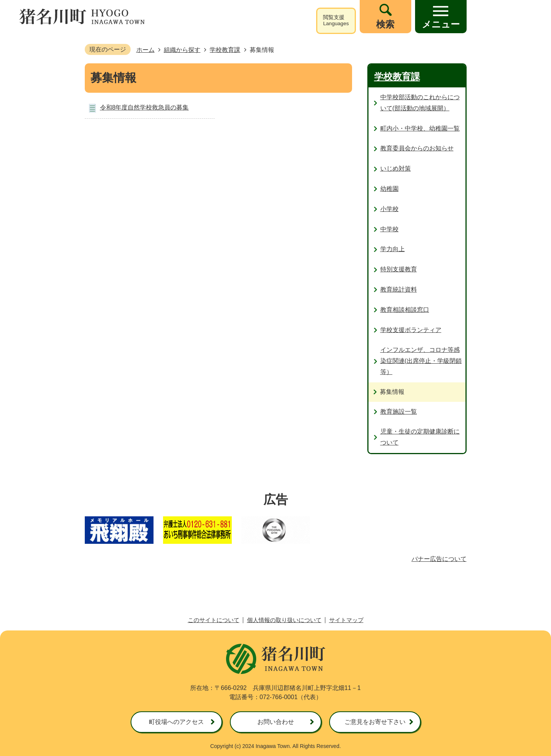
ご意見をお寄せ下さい (375, 722)
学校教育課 (225, 50)
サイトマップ (346, 620)
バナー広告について (439, 559)
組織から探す (182, 50)
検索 (385, 24)
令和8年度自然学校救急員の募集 (145, 107)
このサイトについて (214, 620)
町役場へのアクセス (176, 722)
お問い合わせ (276, 722)
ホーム (145, 50)
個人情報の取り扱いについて (284, 620)
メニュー (441, 24)
